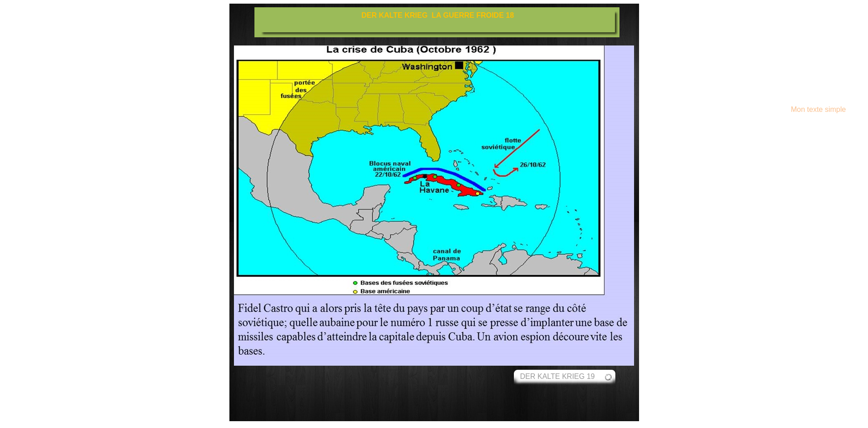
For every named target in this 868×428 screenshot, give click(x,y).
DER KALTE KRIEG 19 (558, 376)
